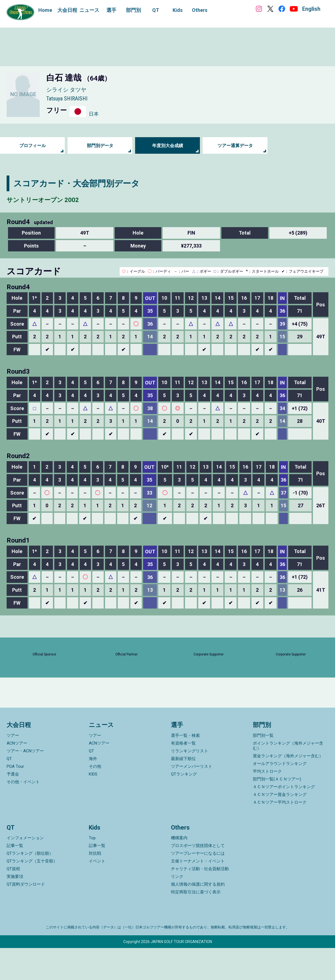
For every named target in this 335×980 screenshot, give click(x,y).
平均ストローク (267, 803)
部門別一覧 (263, 767)
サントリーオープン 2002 (55, 199)
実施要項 (15, 909)
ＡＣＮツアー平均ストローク (280, 834)
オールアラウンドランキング (280, 796)
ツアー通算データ (235, 146)
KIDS (93, 806)
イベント (97, 893)
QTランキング (184, 806)
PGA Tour (15, 798)
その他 (95, 798)
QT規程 (13, 901)
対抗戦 (95, 885)
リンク (177, 909)
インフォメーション (25, 870)
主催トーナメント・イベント (198, 893)
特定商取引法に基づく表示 (196, 924)
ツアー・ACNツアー (25, 783)
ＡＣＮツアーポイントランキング (284, 819)
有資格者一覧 (183, 775)
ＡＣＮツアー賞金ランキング (280, 827)
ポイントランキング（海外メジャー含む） (288, 778)
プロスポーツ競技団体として (198, 878)
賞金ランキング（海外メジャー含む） (288, 788)
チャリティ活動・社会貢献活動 (200, 901)
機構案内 (179, 870)
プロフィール (33, 146)
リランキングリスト (190, 783)
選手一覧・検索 (185, 767)
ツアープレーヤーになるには (198, 885)
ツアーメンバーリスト (192, 798)
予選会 (13, 806)
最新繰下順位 (183, 791)
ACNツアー (17, 775)
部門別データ (100, 146)
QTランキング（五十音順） (32, 893)
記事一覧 (15, 878)
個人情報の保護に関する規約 (198, 916)
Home (45, 10)
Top (92, 870)
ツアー (13, 767)
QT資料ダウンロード (26, 916)
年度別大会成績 (168, 146)
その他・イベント (23, 814)
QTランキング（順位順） (30, 885)
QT (9, 791)
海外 (93, 791)
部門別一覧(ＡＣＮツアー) (277, 811)
